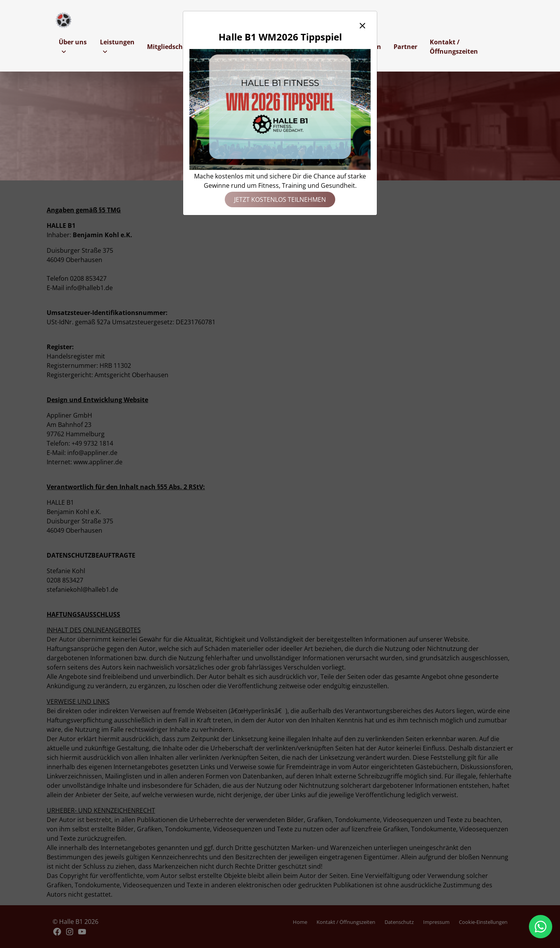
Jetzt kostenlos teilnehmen (280, 199)
